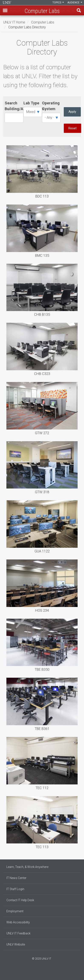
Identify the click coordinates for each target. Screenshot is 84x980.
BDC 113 (42, 173)
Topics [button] (58, 3)
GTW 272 (42, 409)
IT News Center (16, 878)
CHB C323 (42, 350)
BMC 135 (42, 232)
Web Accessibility (18, 922)
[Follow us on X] (44, 973)
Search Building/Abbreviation (14, 106)
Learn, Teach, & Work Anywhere (27, 867)
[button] (5, 10)
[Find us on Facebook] (38, 973)
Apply (72, 112)
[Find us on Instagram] (40, 973)
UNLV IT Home (14, 22)
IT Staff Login (15, 889)
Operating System (51, 106)
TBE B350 (42, 646)
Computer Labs (43, 22)
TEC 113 (42, 824)
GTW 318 (42, 469)
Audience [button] (75, 3)
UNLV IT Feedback (18, 933)
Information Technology (7, 3)
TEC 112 (42, 764)
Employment (15, 911)
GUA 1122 (42, 528)
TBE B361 (42, 705)
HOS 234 (42, 587)
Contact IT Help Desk (20, 900)
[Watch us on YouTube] (46, 973)
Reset (72, 128)
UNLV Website (16, 944)
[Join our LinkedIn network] (42, 973)
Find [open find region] (79, 10)
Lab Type (31, 103)
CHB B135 (42, 291)
